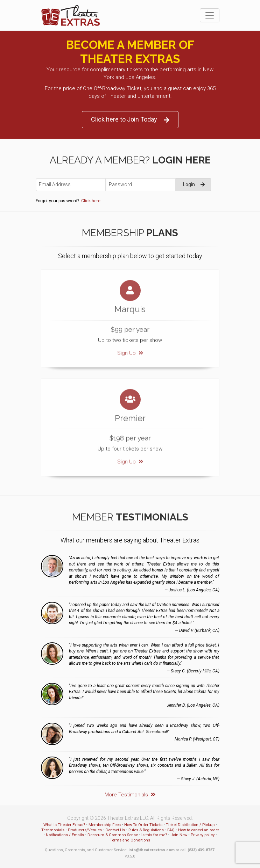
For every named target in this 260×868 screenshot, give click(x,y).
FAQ (171, 830)
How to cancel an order (199, 830)
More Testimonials (130, 795)
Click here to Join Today (130, 120)
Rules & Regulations (146, 830)
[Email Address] (71, 185)
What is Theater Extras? (64, 825)
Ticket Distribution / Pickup (190, 825)
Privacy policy (203, 835)
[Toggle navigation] (210, 15)
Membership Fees (105, 825)
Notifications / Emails (65, 835)
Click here (91, 201)
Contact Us (115, 830)
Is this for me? (154, 835)
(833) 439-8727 (201, 850)
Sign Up (130, 348)
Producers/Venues (85, 830)
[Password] (141, 185)
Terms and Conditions (130, 840)
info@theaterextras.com (152, 850)
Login (194, 184)
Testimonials (53, 830)
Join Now (179, 835)
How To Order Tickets (143, 825)
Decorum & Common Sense (113, 835)
